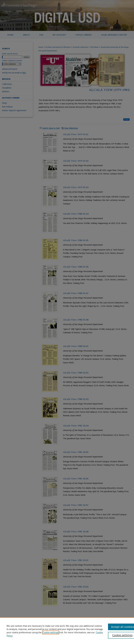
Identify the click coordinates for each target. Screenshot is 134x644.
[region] (67, 631)
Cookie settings (51, 632)
